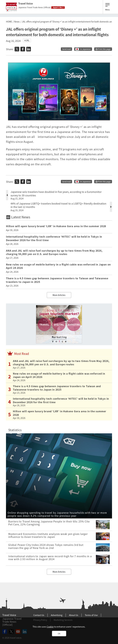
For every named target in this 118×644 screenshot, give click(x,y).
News (17, 22)
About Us (74, 615)
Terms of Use (91, 615)
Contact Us (39, 615)
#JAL (27, 40)
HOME (9, 22)
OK (59, 634)
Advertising (57, 615)
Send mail (66, 49)
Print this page (103, 49)
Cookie (50, 627)
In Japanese (85, 49)
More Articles (59, 295)
